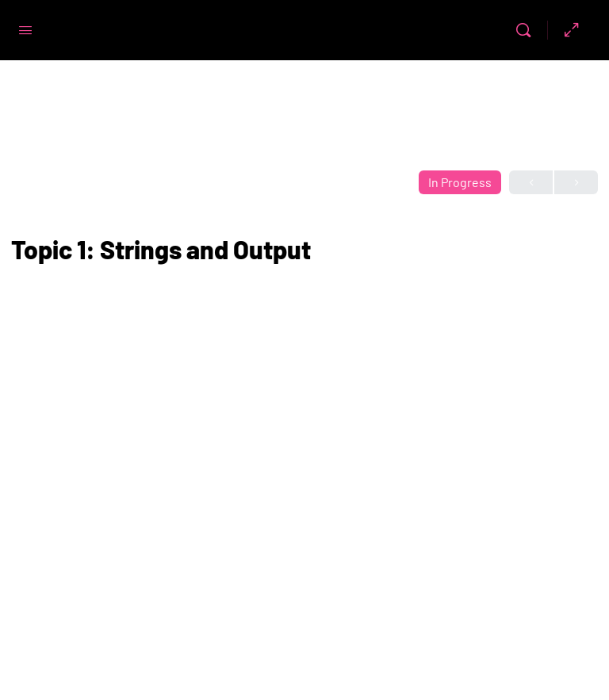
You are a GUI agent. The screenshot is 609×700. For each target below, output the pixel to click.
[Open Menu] (25, 29)
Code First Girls (274, 31)
